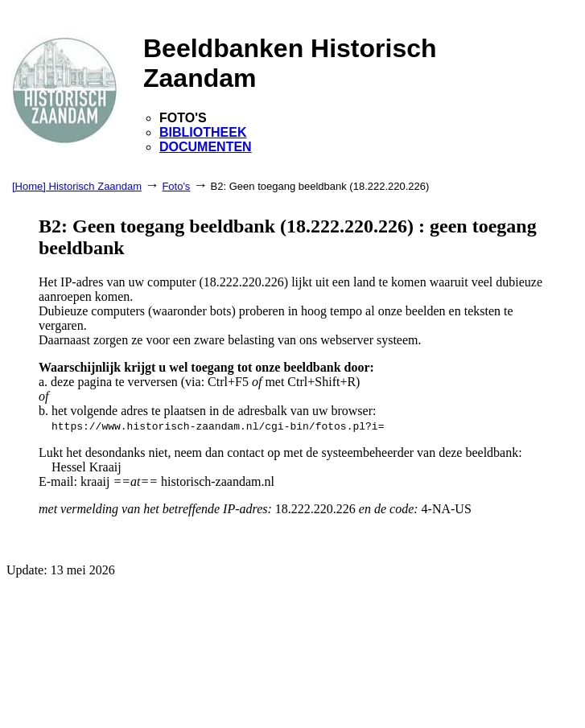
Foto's (176, 186)
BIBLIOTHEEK (203, 132)
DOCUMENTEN (206, 147)
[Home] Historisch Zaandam (77, 186)
